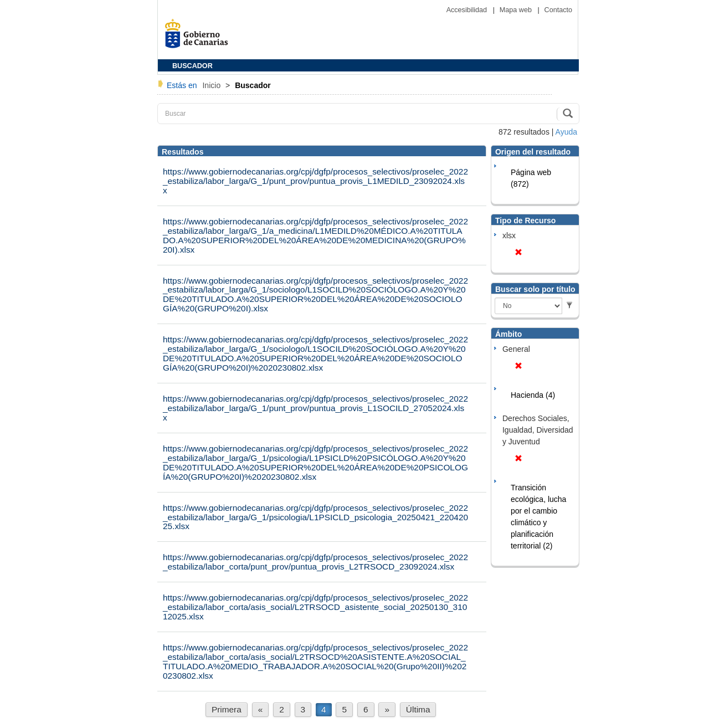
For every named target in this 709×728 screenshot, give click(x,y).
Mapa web (517, 10)
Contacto (558, 10)
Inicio (212, 85)
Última (418, 709)
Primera (227, 709)
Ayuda (566, 132)
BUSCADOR (192, 66)
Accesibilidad (468, 10)
